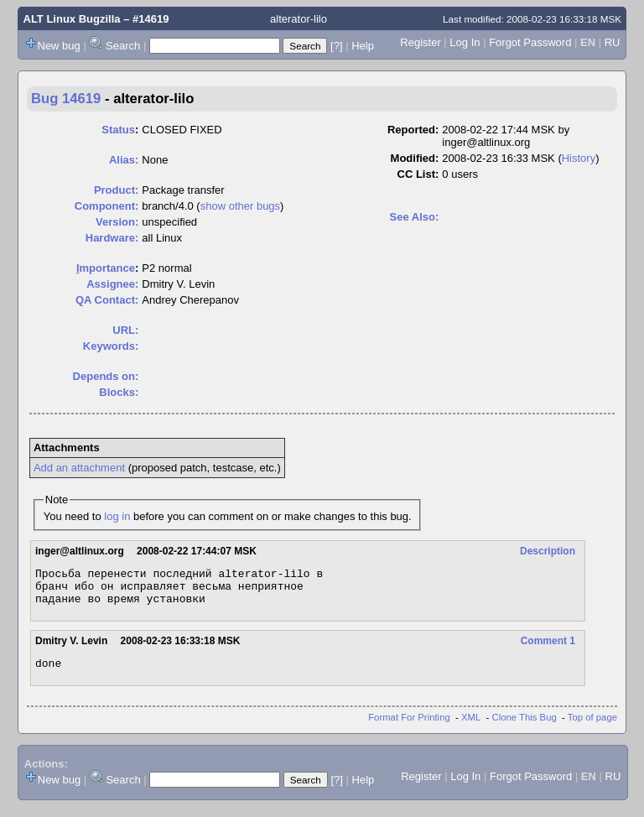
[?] (336, 46)
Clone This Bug (525, 727)
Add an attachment (79, 468)
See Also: (415, 217)
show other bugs (240, 206)
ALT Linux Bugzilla (72, 19)
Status (118, 130)
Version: (117, 222)
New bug (59, 46)
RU (613, 42)
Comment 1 (548, 648)
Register (420, 42)
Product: (116, 190)
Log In (465, 42)
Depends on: (106, 376)
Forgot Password (530, 42)
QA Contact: (107, 300)
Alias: (124, 160)
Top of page (592, 727)
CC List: (418, 174)
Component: (107, 206)
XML (471, 727)
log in (117, 516)
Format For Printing (409, 727)
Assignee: (112, 284)
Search (123, 46)
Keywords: (111, 346)
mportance (106, 268)
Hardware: (112, 238)
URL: (125, 330)
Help (363, 46)
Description (548, 551)
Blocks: (119, 392)
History (579, 158)
